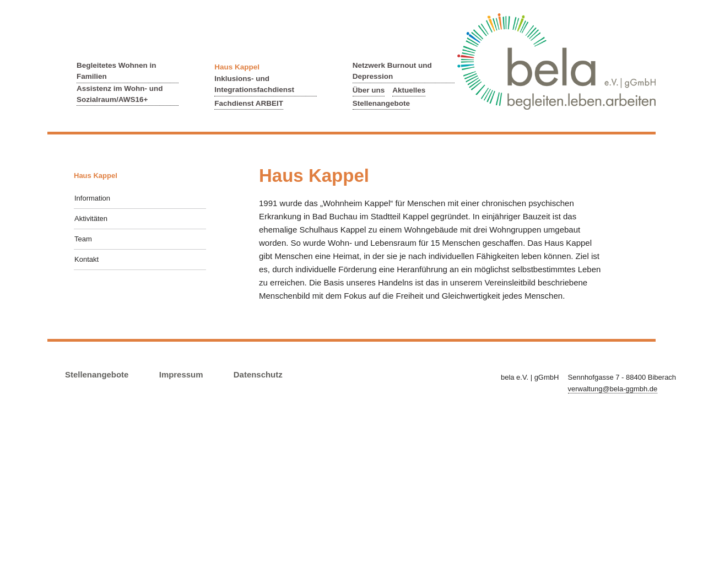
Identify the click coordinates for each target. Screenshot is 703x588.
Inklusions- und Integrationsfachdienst (254, 84)
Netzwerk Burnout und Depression (392, 71)
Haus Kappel (237, 67)
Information (92, 198)
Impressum (181, 374)
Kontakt (86, 259)
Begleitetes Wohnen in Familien (117, 71)
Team (83, 239)
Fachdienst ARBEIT (249, 103)
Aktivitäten (91, 219)
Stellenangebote (381, 103)
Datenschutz (258, 374)
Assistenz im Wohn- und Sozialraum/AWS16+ (120, 94)
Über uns (369, 90)
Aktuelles (409, 90)
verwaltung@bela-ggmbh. (613, 389)
